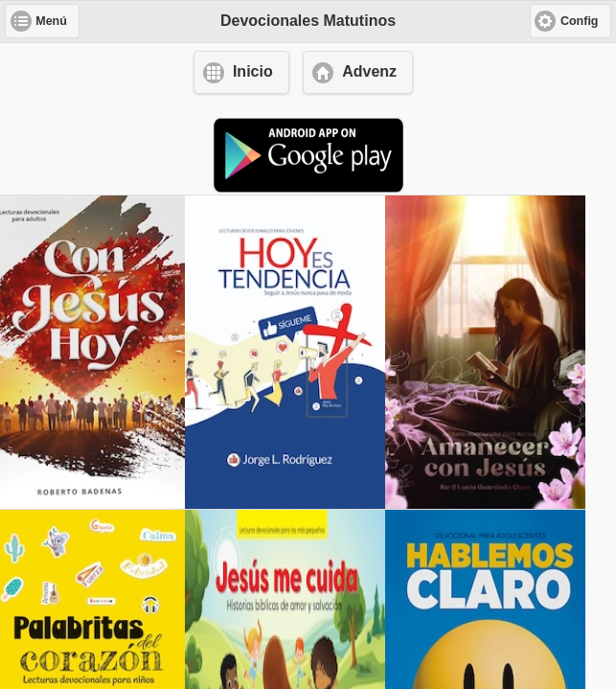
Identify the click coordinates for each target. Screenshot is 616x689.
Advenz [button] (369, 71)
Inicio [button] (253, 71)
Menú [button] (51, 21)
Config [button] (580, 21)
